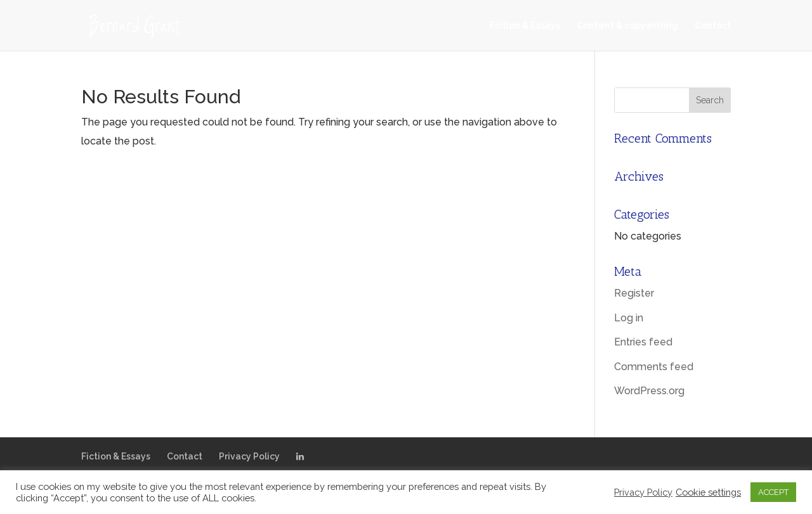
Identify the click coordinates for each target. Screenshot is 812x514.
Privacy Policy (249, 456)
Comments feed (654, 367)
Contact (713, 26)
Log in (629, 318)
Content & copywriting (627, 26)
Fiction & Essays (525, 26)
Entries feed (643, 342)
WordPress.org (649, 391)
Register (634, 293)
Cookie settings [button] (708, 492)
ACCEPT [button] (773, 492)
